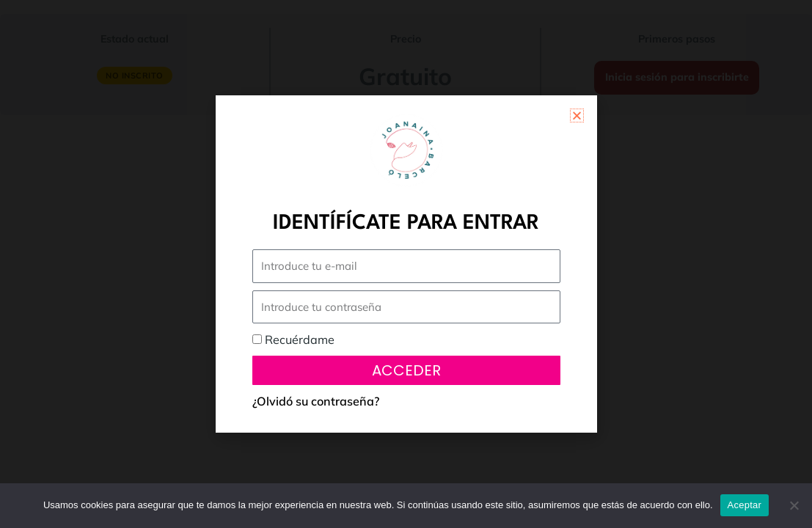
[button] (577, 115)
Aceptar (745, 505)
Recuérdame (293, 340)
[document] (406, 264)
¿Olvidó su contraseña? (316, 401)
